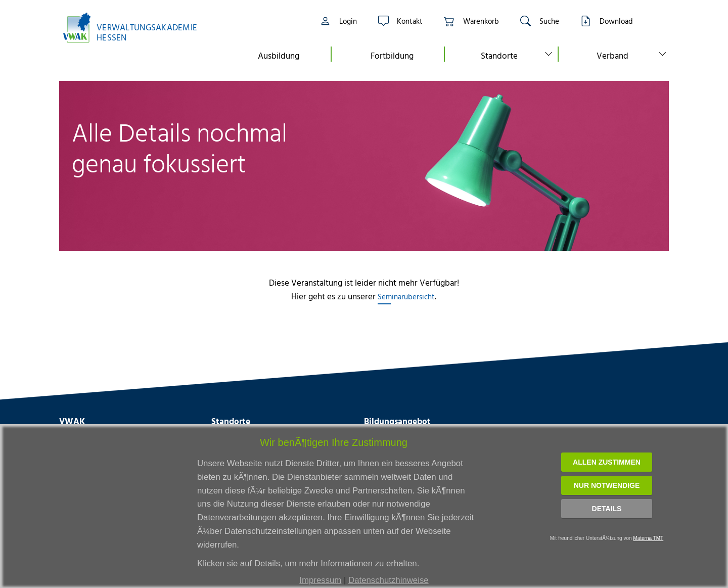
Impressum (320, 580)
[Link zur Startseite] (135, 28)
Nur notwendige (607, 485)
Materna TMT (648, 538)
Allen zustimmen (607, 462)
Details (607, 509)
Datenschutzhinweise (389, 580)
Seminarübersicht (406, 297)
